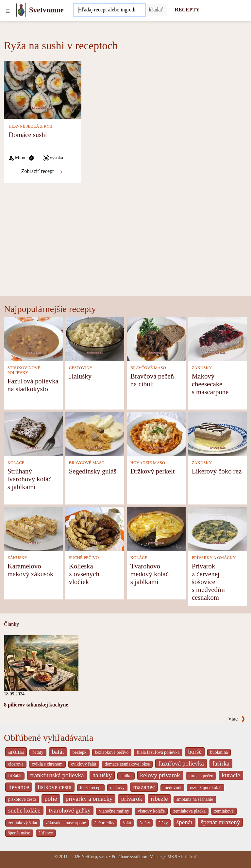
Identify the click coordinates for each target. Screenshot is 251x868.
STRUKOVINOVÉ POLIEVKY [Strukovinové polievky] (24, 370)
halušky (102, 775)
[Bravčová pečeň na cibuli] (156, 339)
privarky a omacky (89, 799)
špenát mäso (19, 833)
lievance (19, 787)
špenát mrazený (221, 822)
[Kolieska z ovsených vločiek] (95, 528)
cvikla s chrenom (47, 764)
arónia (16, 752)
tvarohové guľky (70, 810)
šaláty (145, 823)
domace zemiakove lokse (127, 764)
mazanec (144, 787)
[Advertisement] (125, 247)
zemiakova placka (189, 811)
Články (11, 624)
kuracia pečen (201, 776)
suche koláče (24, 810)
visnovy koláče (151, 811)
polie (51, 799)
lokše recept (91, 788)
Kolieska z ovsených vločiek (84, 574)
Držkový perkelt (153, 471)
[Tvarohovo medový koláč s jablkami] (156, 528)
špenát (184, 822)
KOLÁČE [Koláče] (16, 463)
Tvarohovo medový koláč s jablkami (150, 574)
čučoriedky (104, 823)
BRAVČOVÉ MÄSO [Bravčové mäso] (148, 368)
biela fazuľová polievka (158, 752)
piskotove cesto (22, 799)
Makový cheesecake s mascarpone (210, 384)
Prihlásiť (189, 857)
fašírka (221, 763)
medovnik (172, 788)
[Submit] (156, 10)
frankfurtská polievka (57, 775)
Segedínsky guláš (93, 471)
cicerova (16, 764)
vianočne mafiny (114, 811)
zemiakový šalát (23, 823)
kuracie (231, 775)
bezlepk (80, 752)
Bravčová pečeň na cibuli (152, 380)
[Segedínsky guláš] (95, 434)
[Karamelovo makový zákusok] (33, 528)
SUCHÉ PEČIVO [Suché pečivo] (84, 558)
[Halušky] (95, 339)
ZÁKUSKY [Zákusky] (202, 368)
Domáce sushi (28, 135)
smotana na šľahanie (195, 799)
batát (58, 752)
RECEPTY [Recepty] (187, 10)
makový (117, 788)
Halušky (80, 376)
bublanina (219, 752)
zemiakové (224, 811)
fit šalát (15, 776)
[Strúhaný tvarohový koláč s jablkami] (33, 434)
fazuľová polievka (181, 763)
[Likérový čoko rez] (218, 434)
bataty (38, 752)
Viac (237, 719)
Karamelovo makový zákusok (30, 570)
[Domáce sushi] (43, 89)
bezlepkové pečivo (112, 752)
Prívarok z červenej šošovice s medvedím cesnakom (208, 582)
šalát (127, 823)
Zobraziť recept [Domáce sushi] (42, 171)
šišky (163, 823)
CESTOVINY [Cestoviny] (81, 368)
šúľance (46, 833)
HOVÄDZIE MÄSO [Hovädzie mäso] (148, 463)
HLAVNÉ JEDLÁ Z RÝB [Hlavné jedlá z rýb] (30, 126)
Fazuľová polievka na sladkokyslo (33, 385)
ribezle (159, 799)
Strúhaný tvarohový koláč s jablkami (30, 479)
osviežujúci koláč (206, 788)
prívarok (132, 799)
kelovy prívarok (160, 775)
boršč (195, 752)
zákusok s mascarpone (66, 823)
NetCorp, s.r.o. (95, 857)
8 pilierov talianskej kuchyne (36, 705)
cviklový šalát (84, 764)
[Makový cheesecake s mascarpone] (218, 339)
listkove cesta (55, 787)
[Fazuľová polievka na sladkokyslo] (33, 339)
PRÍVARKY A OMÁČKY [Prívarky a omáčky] (214, 558)
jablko (126, 776)
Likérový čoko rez (217, 471)
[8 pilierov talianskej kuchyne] (41, 662)
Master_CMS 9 (163, 857)
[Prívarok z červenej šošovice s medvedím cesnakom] (218, 528)
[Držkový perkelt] (156, 434)
